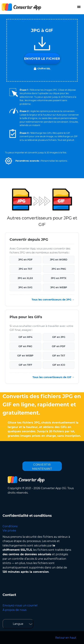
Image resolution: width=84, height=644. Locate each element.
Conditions (10, 526)
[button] (9, 161)
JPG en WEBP (59, 287)
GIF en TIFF (25, 365)
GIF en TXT (59, 356)
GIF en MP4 (25, 337)
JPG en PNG (59, 269)
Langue (18, 624)
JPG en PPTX (59, 278)
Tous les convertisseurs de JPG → (53, 300)
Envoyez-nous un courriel (20, 605)
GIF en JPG (59, 337)
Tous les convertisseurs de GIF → (53, 377)
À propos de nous (15, 610)
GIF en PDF (59, 346)
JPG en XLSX (25, 278)
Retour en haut (66, 638)
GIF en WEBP (25, 356)
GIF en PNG (25, 346)
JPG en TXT (25, 269)
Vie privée (9, 531)
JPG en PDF (25, 260)
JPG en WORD (59, 260)
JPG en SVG (25, 287)
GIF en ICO (59, 365)
